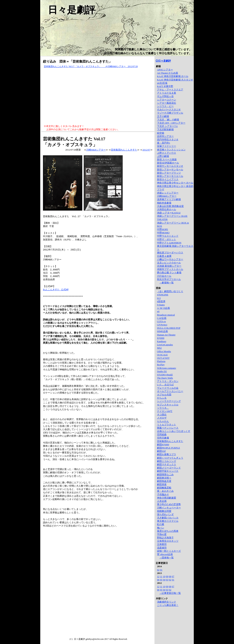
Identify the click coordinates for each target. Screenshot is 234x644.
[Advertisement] (98, 96)
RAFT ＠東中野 (165, 86)
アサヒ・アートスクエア (170, 90)
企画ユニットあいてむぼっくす (174, 431)
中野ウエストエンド (168, 236)
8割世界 (161, 301)
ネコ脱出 (162, 414)
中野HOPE (163, 229)
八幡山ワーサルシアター (170, 259)
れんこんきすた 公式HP (56, 289)
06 (158, 580)
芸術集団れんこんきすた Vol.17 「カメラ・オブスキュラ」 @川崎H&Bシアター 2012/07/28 (91, 66)
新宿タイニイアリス (168, 179)
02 (158, 570)
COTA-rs (161, 321)
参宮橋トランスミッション (171, 150)
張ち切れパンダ (165, 514)
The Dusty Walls (165, 378)
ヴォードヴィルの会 (168, 388)
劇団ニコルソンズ (167, 461)
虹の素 (161, 524)
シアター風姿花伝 (167, 103)
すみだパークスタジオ (169, 109)
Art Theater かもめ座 (168, 73)
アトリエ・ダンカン (168, 381)
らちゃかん (163, 421)
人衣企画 (162, 501)
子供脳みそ (163, 494)
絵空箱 (161, 133)
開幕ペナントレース (168, 428)
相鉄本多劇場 (164, 203)
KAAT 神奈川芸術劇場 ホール (173, 76)
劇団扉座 (162, 484)
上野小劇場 (163, 156)
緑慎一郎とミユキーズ (169, 551)
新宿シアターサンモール (170, 170)
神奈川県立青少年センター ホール (175, 183)
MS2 (159, 348)
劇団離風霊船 (164, 488)
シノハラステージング (169, 401)
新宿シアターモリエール (170, 176)
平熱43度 (162, 534)
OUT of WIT (163, 358)
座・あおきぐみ (165, 491)
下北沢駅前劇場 (165, 129)
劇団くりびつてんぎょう (170, 458)
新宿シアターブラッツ (169, 173)
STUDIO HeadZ (165, 375)
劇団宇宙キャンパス (168, 471)
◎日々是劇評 (163, 61)
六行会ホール (164, 276)
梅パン (161, 528)
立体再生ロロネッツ (168, 541)
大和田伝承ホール (167, 209)
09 (167, 576)
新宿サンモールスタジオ (170, 166)
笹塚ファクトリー (167, 146)
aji (158, 311)
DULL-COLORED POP (169, 328)
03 (167, 580)
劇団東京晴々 (164, 478)
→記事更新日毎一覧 (170, 593)
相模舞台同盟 (164, 511)
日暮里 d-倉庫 (164, 256)
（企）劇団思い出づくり (170, 291)
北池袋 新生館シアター (169, 266)
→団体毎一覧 (167, 558)
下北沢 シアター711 (167, 126)
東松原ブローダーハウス (170, 253)
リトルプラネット (167, 425)
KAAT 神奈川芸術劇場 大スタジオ (175, 80)
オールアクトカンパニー (170, 391)
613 (159, 298)
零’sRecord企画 (165, 554)
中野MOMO (163, 233)
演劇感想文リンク (167, 602)
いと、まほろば (165, 384)
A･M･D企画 (163, 308)
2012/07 (146, 150)
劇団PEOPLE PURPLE (168, 448)
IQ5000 (161, 338)
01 (161, 570)
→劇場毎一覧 (167, 283)
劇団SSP (161, 451)
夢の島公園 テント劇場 (169, 273)
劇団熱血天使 (164, 481)
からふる (162, 398)
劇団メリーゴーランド (169, 468)
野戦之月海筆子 (165, 538)
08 (170, 576)
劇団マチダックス (167, 464)
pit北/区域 (162, 83)
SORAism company (167, 368)
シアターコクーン (167, 100)
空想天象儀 (163, 438)
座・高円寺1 (164, 143)
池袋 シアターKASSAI (169, 213)
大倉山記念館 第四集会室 (170, 206)
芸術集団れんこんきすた (124, 150)
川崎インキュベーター (169, 508)
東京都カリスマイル (168, 521)
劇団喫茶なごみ (165, 474)
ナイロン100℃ (165, 411)
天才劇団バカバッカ (168, 518)
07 (173, 576)
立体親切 (162, 544)
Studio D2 (162, 371)
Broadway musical (166, 315)
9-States (161, 305)
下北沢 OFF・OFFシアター (171, 123)
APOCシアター (165, 70)
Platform (161, 361)
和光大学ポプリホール (169, 279)
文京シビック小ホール (169, 263)
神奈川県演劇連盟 (167, 498)
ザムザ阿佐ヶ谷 (165, 96)
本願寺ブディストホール (170, 269)
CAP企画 (162, 318)
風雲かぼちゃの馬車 (168, 531)
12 (158, 576)
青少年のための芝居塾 (169, 504)
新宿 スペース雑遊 (167, 159)
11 (161, 576)
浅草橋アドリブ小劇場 (169, 199)
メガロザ (162, 418)
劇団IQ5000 (163, 444)
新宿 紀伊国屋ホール (168, 163)
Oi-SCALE (162, 355)
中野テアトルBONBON (169, 243)
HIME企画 (162, 331)
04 (164, 580)
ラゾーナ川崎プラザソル (170, 113)
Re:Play (161, 365)
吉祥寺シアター (165, 136)
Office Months (164, 351)
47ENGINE (163, 295)
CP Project (162, 325)
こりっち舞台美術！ (168, 605)
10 (164, 576)
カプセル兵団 (164, 395)
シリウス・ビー (165, 106)
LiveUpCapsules (165, 345)
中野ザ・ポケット (167, 239)
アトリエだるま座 (167, 93)
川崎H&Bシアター (96, 150)
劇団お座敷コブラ (167, 454)
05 (161, 580)
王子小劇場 (163, 116)
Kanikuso (162, 341)
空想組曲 (162, 434)
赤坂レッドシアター (168, 193)
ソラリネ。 (163, 408)
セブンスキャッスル (168, 405)
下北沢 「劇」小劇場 (168, 120)
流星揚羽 (162, 548)
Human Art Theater (166, 335)
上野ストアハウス (167, 153)
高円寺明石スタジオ (168, 140)
